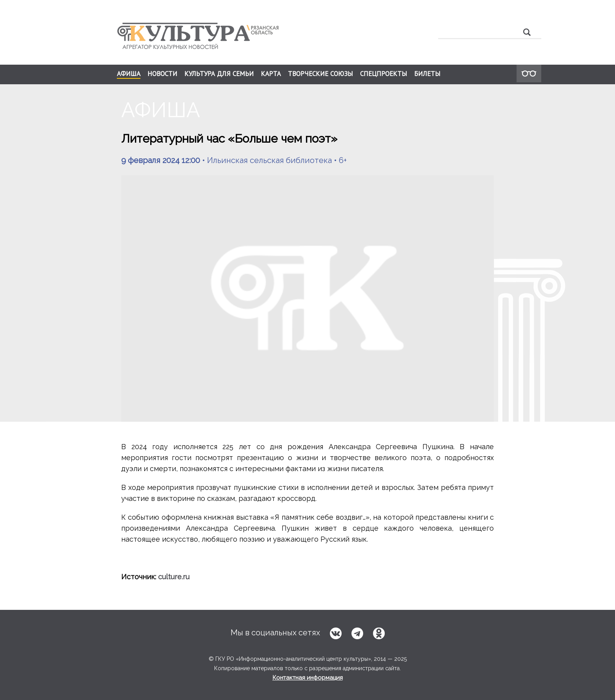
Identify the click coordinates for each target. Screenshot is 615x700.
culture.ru (174, 577)
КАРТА (271, 74)
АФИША (129, 74)
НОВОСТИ (162, 74)
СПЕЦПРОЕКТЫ (384, 74)
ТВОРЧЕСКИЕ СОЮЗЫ (320, 74)
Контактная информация (308, 678)
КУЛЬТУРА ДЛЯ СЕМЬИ (219, 74)
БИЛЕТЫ (427, 74)
